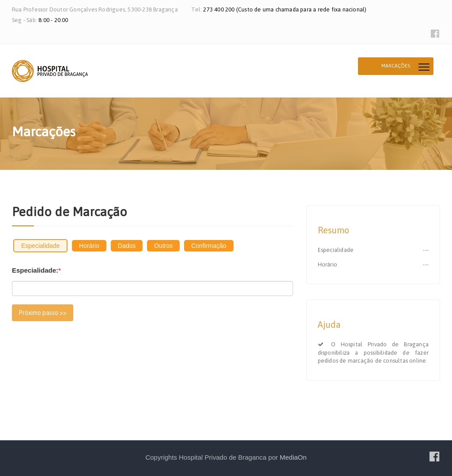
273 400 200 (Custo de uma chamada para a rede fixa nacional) (285, 9)
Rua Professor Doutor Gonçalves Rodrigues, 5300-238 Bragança (95, 9)
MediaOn (293, 457)
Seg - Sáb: (25, 20)
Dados (127, 246)
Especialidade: (36, 270)
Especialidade (40, 246)
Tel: (197, 9)
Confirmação (209, 246)
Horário (89, 246)
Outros (163, 246)
